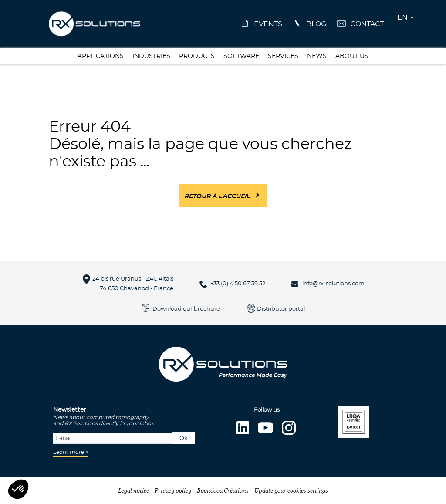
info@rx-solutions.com (333, 284)
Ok (184, 438)
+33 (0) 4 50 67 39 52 (238, 284)
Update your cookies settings (291, 490)
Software (241, 56)
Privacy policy (173, 490)
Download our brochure (186, 309)
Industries (151, 56)
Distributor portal (281, 309)
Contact (367, 24)
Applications (101, 56)
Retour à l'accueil (217, 196)
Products (197, 56)
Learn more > (71, 452)
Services (283, 56)
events (268, 24)
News (317, 56)
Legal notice (133, 490)
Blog (316, 24)
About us (352, 56)
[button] (18, 489)
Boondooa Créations (223, 490)
